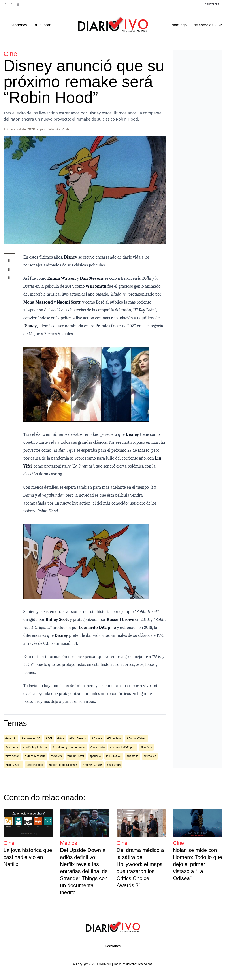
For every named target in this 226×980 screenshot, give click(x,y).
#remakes (150, 756)
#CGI (49, 738)
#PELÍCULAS (114, 756)
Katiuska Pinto (58, 129)
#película (95, 756)
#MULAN (56, 756)
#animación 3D (31, 738)
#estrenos (12, 747)
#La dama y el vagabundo (69, 747)
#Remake (133, 756)
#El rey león (114, 738)
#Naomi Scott (76, 756)
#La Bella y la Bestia (35, 747)
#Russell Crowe (92, 765)
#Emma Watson (137, 738)
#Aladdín (11, 738)
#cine (61, 738)
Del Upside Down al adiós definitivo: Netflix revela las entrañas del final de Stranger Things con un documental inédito (84, 871)
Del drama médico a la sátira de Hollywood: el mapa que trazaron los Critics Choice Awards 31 (140, 868)
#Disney (97, 738)
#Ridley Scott (13, 765)
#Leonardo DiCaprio (123, 747)
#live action (12, 756)
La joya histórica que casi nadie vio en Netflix (28, 857)
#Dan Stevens (78, 738)
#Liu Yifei (146, 747)
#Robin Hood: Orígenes (63, 765)
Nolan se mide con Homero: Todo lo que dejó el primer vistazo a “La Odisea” (198, 864)
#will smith (114, 765)
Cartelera (212, 4)
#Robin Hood (35, 765)
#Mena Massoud (35, 756)
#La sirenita (98, 747)
